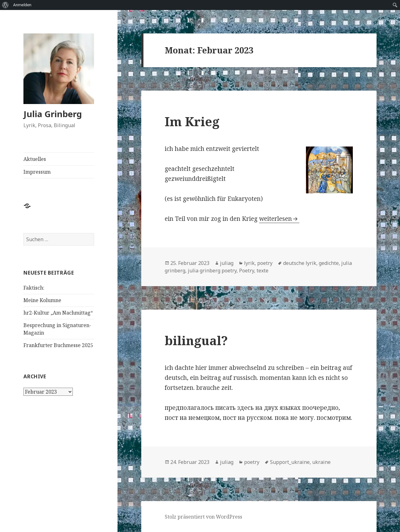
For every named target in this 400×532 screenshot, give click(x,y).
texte (262, 271)
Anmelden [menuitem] (22, 5)
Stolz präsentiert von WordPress (203, 517)
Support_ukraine (290, 462)
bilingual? (196, 340)
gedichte (329, 263)
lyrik (249, 263)
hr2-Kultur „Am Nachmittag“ (58, 313)
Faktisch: (34, 288)
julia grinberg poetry (212, 271)
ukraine (321, 462)
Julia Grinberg (53, 114)
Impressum (37, 172)
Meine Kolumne (42, 300)
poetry (265, 263)
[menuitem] (5, 5)
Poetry (247, 271)
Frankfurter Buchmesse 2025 (58, 345)
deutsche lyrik (300, 263)
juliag (227, 263)
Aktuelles (35, 159)
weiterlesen (275, 219)
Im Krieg (192, 121)
